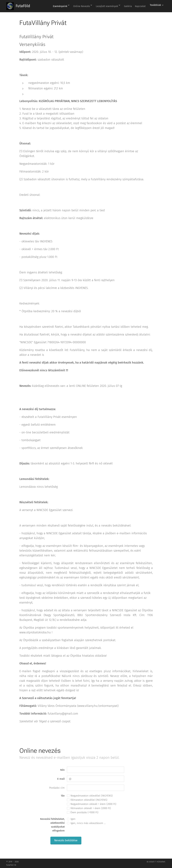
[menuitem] (53, 6)
